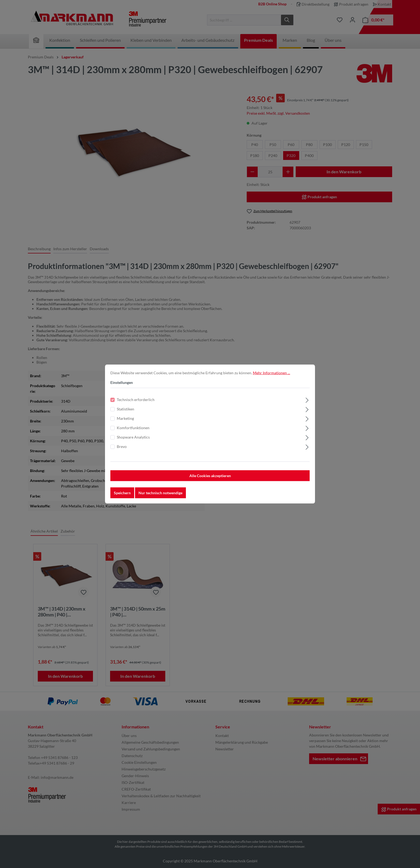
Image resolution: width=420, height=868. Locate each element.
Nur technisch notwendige (160, 494)
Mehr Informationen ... (271, 374)
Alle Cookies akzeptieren (210, 477)
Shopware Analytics (133, 438)
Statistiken (125, 410)
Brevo (122, 448)
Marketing (125, 419)
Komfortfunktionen (133, 429)
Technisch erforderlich (136, 401)
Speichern (122, 494)
